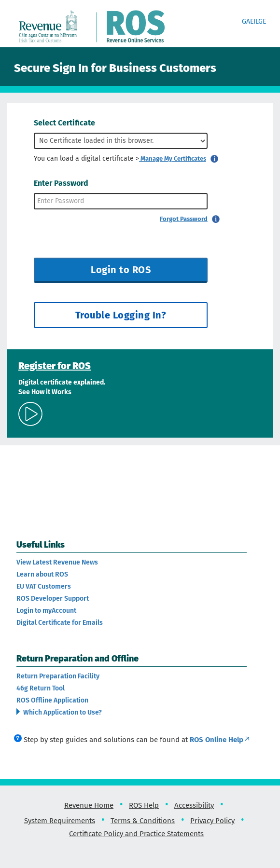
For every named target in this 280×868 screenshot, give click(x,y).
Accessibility (194, 805)
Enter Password (61, 183)
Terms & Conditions (143, 821)
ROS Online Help (220, 740)
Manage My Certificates (173, 158)
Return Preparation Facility (58, 676)
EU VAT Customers (44, 586)
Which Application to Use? (62, 712)
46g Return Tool (41, 688)
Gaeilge (254, 21)
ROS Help (144, 805)
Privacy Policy (212, 821)
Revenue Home (89, 805)
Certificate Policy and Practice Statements (136, 834)
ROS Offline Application (52, 700)
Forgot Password (184, 219)
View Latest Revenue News (57, 562)
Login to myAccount (46, 611)
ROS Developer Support (53, 599)
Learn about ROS (42, 574)
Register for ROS (55, 366)
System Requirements (60, 821)
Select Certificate (64, 123)
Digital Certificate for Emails (60, 623)
